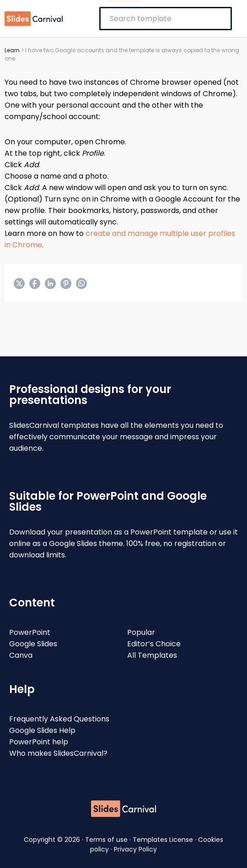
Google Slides (33, 644)
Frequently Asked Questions (59, 719)
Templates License (164, 840)
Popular (141, 632)
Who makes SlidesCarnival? (58, 753)
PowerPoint (30, 632)
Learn (12, 50)
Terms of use (107, 840)
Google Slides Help (42, 730)
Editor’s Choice (154, 644)
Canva (21, 655)
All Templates (152, 655)
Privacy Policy (135, 849)
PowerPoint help (39, 742)
